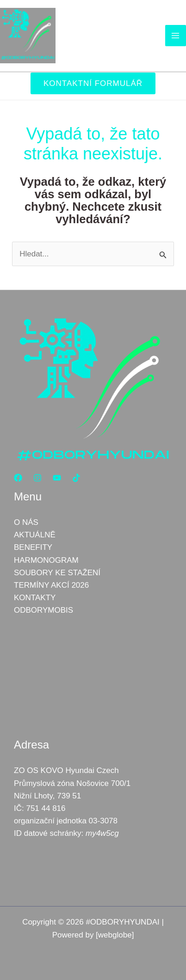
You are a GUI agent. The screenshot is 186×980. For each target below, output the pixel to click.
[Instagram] (37, 478)
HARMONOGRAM (46, 560)
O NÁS (26, 522)
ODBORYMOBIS (43, 610)
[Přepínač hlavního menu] (176, 36)
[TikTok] (76, 478)
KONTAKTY (35, 598)
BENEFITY (33, 547)
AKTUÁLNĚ (35, 535)
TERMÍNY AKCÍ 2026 (51, 585)
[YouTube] (57, 478)
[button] (93, 83)
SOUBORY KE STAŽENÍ (57, 573)
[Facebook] (18, 478)
